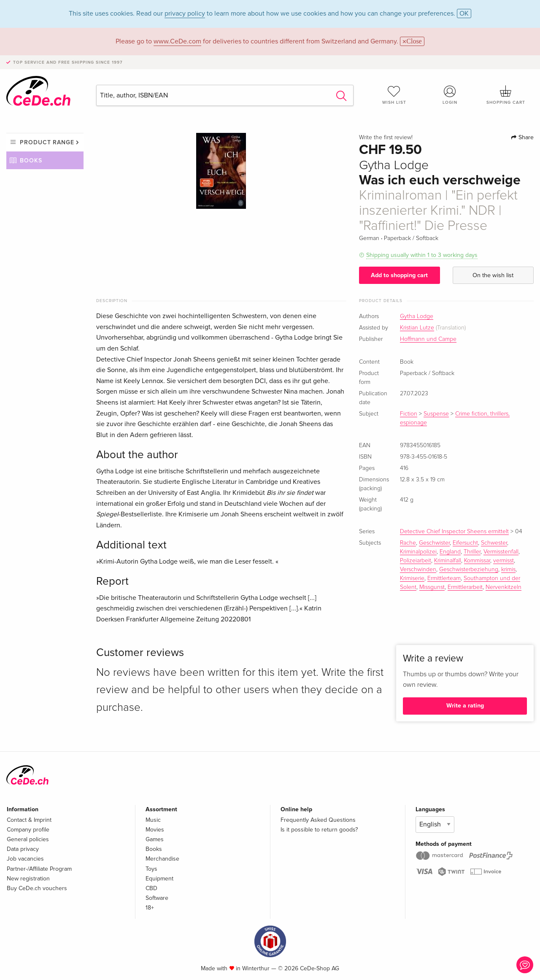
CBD (151, 888)
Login (450, 95)
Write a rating (465, 706)
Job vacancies (25, 859)
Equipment (159, 879)
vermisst (504, 561)
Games (155, 839)
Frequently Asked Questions (318, 820)
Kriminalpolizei (418, 552)
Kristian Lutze (417, 328)
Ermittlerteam (444, 578)
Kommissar (477, 561)
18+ (150, 908)
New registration (28, 879)
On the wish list (493, 275)
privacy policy (185, 13)
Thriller (472, 552)
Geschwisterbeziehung (469, 570)
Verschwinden (418, 570)
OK (464, 13)
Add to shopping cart (399, 275)
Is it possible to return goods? (319, 830)
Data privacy (23, 849)
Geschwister (434, 543)
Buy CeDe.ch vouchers (37, 888)
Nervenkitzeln (504, 587)
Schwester (494, 543)
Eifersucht (465, 543)
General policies (28, 839)
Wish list (394, 95)
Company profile (28, 830)
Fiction (409, 414)
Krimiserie (412, 578)
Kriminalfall (448, 561)
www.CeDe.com (177, 41)
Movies (155, 830)
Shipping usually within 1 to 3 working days (422, 255)
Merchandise (162, 859)
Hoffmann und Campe (428, 339)
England (450, 552)
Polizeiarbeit (416, 561)
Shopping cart (506, 95)
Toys (151, 869)
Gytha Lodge (417, 316)
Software (157, 898)
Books (31, 161)
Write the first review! (386, 138)
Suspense (436, 414)
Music (153, 820)
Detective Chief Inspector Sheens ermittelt (454, 532)
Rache (408, 543)
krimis (508, 570)
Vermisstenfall (501, 552)
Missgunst (432, 587)
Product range (47, 142)
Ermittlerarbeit (465, 587)
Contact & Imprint (29, 820)
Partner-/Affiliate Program (39, 869)
